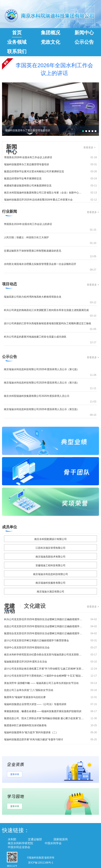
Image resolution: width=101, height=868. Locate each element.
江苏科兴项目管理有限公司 (50, 548)
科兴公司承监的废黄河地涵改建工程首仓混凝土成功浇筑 (35, 337)
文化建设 (35, 606)
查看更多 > (89, 147)
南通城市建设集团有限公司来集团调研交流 (28, 186)
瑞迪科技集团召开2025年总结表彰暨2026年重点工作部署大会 (38, 200)
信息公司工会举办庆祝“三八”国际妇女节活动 (29, 690)
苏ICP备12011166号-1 (41, 863)
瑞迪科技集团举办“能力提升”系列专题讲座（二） (31, 732)
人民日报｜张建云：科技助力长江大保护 (26, 237)
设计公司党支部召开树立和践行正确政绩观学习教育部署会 (36, 640)
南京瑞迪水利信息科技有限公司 (50, 574)
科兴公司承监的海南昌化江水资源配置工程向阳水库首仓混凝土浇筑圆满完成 (46, 310)
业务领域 (17, 42)
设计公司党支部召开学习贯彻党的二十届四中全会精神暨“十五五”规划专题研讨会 (44, 676)
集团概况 (50, 33)
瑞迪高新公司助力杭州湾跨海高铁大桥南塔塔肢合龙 (33, 297)
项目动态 (10, 284)
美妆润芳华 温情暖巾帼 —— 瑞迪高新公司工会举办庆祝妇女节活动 (41, 683)
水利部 (12, 839)
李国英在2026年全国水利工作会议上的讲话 (54, 69)
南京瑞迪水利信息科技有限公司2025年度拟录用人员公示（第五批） (42, 409)
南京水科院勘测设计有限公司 (50, 539)
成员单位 (10, 527)
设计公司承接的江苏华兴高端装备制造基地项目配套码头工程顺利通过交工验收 (48, 323)
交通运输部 (35, 839)
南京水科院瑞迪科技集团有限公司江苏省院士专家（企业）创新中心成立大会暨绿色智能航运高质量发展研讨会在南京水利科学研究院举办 (44, 193)
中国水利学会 (53, 843)
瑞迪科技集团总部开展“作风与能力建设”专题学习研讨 (34, 739)
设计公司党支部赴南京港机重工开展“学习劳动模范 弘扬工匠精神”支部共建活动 (44, 669)
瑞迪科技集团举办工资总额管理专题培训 (28, 130)
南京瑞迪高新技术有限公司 (50, 557)
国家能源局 (61, 839)
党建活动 (10, 607)
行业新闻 (10, 211)
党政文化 (50, 42)
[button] (83, 131)
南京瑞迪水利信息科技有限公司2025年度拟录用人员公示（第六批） (42, 383)
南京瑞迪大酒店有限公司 (50, 592)
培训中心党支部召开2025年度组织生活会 (27, 648)
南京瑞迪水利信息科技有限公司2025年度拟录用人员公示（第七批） (42, 369)
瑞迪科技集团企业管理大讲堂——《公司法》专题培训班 (35, 704)
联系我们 (17, 51)
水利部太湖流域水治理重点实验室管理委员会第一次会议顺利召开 (40, 264)
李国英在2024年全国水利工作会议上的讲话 (28, 224)
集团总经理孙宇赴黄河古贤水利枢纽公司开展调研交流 (34, 171)
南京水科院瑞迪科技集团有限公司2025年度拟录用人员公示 (37, 396)
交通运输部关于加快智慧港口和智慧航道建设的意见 (33, 251)
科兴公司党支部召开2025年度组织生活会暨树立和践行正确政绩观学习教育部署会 (44, 619)
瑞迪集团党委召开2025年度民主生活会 (26, 662)
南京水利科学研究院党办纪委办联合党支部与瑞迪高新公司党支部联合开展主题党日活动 (44, 655)
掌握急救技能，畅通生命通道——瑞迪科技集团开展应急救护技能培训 (43, 711)
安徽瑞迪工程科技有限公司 (50, 565)
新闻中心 (84, 33)
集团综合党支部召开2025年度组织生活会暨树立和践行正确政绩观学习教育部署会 (44, 633)
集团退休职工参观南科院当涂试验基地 (25, 725)
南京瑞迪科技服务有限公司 (50, 583)
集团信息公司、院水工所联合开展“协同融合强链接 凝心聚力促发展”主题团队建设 (44, 718)
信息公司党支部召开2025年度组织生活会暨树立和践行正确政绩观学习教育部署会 (44, 626)
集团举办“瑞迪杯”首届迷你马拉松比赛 (25, 697)
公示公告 (84, 42)
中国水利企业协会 (19, 847)
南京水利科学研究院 (20, 843)
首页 (17, 33)
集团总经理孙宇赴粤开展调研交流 (23, 179)
